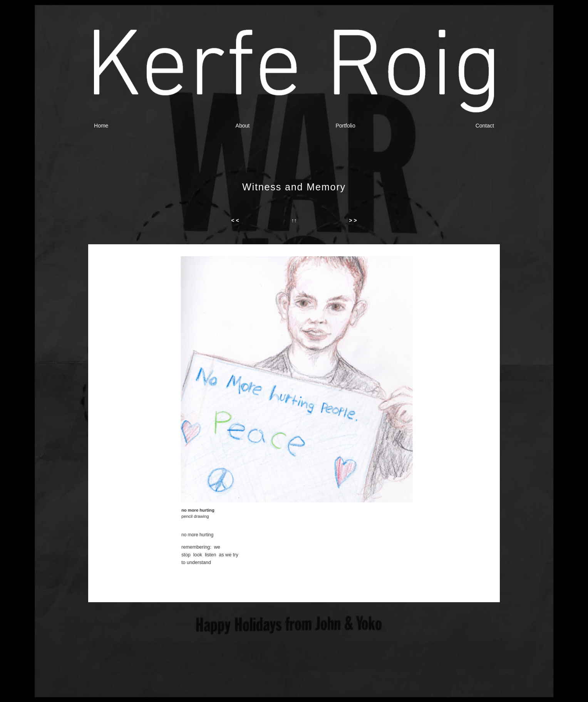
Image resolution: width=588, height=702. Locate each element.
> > (353, 220)
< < (235, 220)
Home (101, 126)
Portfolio (345, 126)
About (243, 126)
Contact (485, 126)
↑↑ (294, 220)
